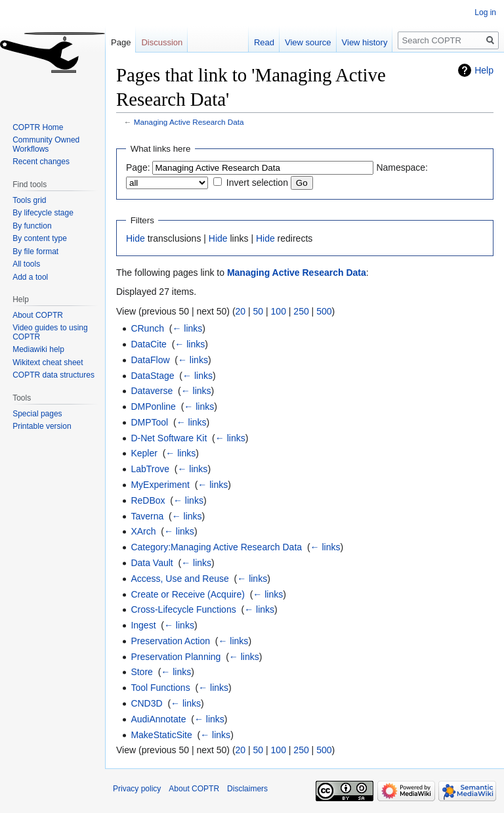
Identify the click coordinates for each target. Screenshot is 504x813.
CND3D (146, 703)
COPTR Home (38, 127)
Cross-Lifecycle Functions (183, 609)
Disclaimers (247, 789)
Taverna (147, 516)
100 (279, 311)
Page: (138, 167)
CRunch (147, 328)
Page (121, 42)
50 (259, 311)
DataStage (152, 376)
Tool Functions (160, 688)
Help (484, 70)
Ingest (143, 625)
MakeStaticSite (161, 735)
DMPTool (149, 422)
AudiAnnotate (158, 719)
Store (141, 672)
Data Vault (152, 563)
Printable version (42, 426)
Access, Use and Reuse (179, 579)
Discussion (162, 42)
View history (365, 42)
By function (32, 226)
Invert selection (257, 183)
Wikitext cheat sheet (48, 363)
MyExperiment (160, 485)
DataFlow (150, 360)
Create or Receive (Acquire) (188, 594)
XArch (143, 531)
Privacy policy (137, 789)
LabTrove (150, 469)
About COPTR (38, 315)
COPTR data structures (53, 375)
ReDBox (148, 500)
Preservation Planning (176, 657)
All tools (26, 264)
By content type (40, 238)
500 (324, 311)
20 (241, 311)
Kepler (144, 453)
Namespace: (402, 167)
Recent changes (41, 162)
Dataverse (152, 391)
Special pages (37, 414)
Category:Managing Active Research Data (216, 547)
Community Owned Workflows (46, 144)
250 (301, 311)
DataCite (148, 344)
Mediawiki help (38, 349)
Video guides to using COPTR (50, 332)
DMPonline (153, 406)
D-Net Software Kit (169, 438)
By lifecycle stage (43, 213)
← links (187, 328)
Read (264, 42)
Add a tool (30, 277)
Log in (485, 12)
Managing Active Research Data (189, 122)
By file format (35, 252)
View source (308, 42)
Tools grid (29, 200)
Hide (136, 238)
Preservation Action (170, 641)
